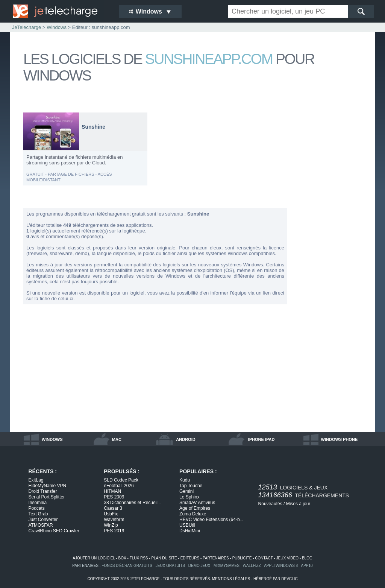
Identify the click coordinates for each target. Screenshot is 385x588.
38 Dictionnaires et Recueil (132, 503)
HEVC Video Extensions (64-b (211, 520)
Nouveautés (270, 504)
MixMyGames (227, 566)
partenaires (216, 558)
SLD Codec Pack (121, 480)
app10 (307, 566)
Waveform (114, 520)
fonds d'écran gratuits (127, 566)
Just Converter (43, 520)
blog (307, 558)
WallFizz (252, 566)
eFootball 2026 (119, 486)
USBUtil (187, 525)
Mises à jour (298, 504)
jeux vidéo (287, 558)
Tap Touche (191, 486)
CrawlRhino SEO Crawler (54, 531)
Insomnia (38, 503)
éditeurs (190, 558)
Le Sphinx (189, 497)
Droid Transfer (43, 491)
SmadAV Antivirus (197, 503)
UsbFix (111, 514)
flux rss (139, 558)
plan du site (164, 558)
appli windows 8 (281, 566)
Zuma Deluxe (193, 514)
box (122, 558)
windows (52, 439)
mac (117, 439)
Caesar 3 (113, 508)
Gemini (186, 491)
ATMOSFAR (41, 525)
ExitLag (36, 480)
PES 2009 (114, 497)
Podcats (37, 508)
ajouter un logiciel (94, 558)
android (186, 439)
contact (264, 558)
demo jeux (199, 566)
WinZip (111, 525)
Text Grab (38, 514)
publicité (242, 558)
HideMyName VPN (48, 486)
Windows (57, 27)
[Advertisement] (332, 225)
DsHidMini (190, 531)
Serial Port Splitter (47, 497)
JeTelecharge (27, 27)
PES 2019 (114, 531)
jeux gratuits (170, 566)
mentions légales (231, 579)
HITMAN (112, 491)
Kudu (185, 480)
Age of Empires (195, 508)
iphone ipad (261, 439)
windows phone (340, 439)
